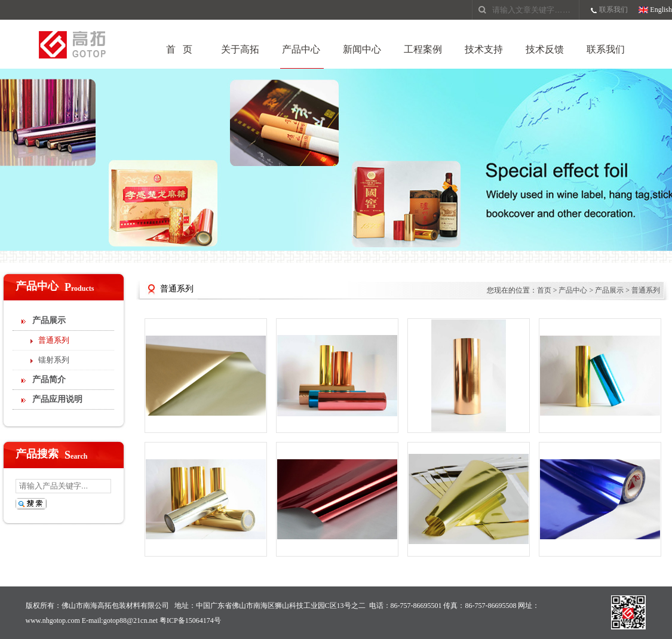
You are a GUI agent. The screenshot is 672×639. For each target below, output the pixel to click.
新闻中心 (362, 49)
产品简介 (49, 380)
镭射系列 (54, 360)
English (661, 10)
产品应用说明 (57, 399)
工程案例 (423, 49)
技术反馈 (545, 49)
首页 (544, 290)
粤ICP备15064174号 (190, 620)
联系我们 (613, 10)
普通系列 (54, 340)
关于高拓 (240, 49)
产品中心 (301, 49)
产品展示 (49, 320)
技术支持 (484, 49)
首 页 (179, 49)
